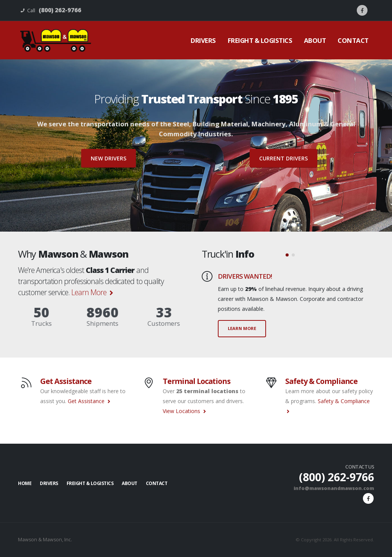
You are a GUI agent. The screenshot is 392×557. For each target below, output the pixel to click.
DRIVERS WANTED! (245, 276)
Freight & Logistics (260, 40)
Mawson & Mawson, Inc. (45, 540)
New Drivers (109, 158)
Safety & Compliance (321, 381)
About (315, 40)
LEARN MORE (242, 328)
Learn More (92, 292)
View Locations (184, 411)
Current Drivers (283, 158)
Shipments (87, 323)
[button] (287, 255)
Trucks (26, 323)
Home (25, 483)
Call (51, 10)
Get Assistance (66, 381)
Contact (353, 40)
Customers (148, 323)
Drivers (203, 40)
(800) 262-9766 (334, 477)
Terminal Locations (196, 381)
